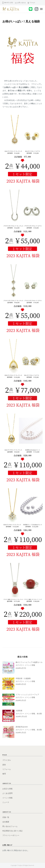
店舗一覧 (6, 817)
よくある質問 (7, 793)
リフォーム (7, 769)
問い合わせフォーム (10, 826)
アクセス (32, 3)
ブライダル (7, 760)
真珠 (4, 765)
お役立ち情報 (7, 789)
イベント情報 (7, 798)
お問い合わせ (21, 3)
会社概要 (6, 822)
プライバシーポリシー (11, 835)
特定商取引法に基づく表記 (12, 831)
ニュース (6, 802)
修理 (4, 774)
